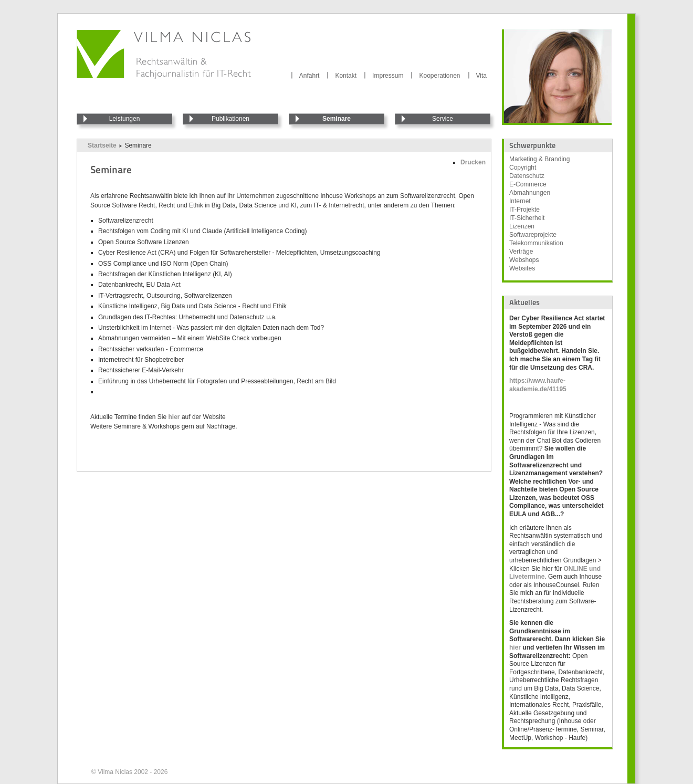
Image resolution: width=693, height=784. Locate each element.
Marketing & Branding (539, 159)
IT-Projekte (524, 210)
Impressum (388, 76)
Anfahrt (309, 76)
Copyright (523, 168)
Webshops (524, 260)
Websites (522, 268)
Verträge (521, 252)
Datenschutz (527, 176)
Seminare (337, 119)
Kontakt (346, 76)
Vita (481, 76)
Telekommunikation (536, 243)
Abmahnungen (530, 193)
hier (175, 417)
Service (443, 119)
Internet (520, 201)
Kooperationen (439, 76)
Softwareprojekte (533, 235)
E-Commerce (528, 184)
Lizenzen (522, 226)
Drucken (473, 162)
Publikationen (230, 119)
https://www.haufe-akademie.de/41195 (538, 385)
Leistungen (125, 119)
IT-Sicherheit (527, 218)
